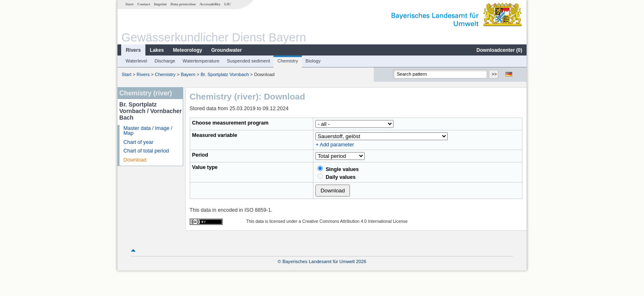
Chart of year (139, 142)
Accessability (210, 4)
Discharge (165, 61)
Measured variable (215, 135)
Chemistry (287, 61)
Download (135, 160)
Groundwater (227, 50)
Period (200, 155)
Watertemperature (201, 61)
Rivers (133, 50)
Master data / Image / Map (148, 131)
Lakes (157, 50)
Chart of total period (146, 151)
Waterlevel (136, 61)
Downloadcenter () (499, 50)
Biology (313, 61)
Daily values (336, 177)
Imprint (160, 4)
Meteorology (187, 50)
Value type (205, 167)
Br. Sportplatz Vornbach (225, 74)
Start (129, 4)
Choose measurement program (230, 123)
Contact (144, 4)
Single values (338, 169)
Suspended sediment (248, 61)
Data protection (183, 4)
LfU (228, 4)
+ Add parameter (335, 145)
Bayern (188, 74)
